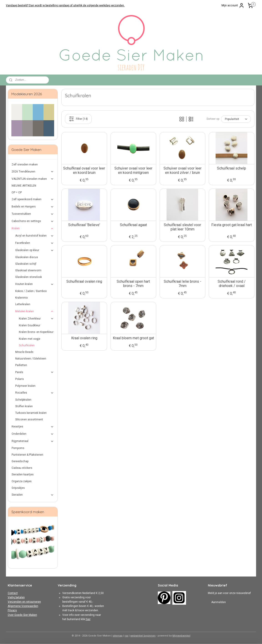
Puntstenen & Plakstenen (27, 455)
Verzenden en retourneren (24, 602)
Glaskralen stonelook (29, 277)
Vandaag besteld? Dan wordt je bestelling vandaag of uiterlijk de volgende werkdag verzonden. (65, 5)
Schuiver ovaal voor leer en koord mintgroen (133, 170)
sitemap (118, 636)
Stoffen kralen (24, 406)
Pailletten (21, 365)
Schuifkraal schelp (232, 168)
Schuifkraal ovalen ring (84, 281)
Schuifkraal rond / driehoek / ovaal (231, 284)
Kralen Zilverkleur (37, 319)
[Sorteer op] (236, 119)
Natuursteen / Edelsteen (31, 359)
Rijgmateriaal (33, 441)
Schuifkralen (27, 345)
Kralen (33, 229)
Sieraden (33, 495)
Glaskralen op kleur (35, 250)
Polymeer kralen (25, 386)
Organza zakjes (22, 481)
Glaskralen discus (27, 257)
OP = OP (17, 192)
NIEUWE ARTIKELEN (24, 186)
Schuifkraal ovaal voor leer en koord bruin (84, 170)
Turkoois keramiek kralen (31, 413)
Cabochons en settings (33, 221)
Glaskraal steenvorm (28, 270)
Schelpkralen (23, 400)
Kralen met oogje (30, 339)
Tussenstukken (33, 214)
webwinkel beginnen (143, 636)
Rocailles (35, 393)
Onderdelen (33, 434)
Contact (13, 593)
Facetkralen (35, 243)
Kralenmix (21, 298)
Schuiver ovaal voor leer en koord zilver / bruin (182, 170)
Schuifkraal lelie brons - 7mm (182, 284)
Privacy (12, 610)
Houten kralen (35, 284)
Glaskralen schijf (26, 264)
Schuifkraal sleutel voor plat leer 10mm (182, 227)
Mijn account (233, 5)
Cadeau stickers (22, 468)
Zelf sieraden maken (25, 165)
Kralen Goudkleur (30, 325)
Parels (35, 372)
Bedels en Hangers (33, 207)
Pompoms (18, 448)
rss (126, 636)
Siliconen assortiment (29, 419)
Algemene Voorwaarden (23, 606)
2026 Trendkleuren (33, 172)
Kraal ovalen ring (84, 338)
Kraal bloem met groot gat (133, 338)
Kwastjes (33, 427)
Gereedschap (20, 461)
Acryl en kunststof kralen (35, 236)
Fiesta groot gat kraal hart (232, 225)
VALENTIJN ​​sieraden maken (33, 179)
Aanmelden (219, 602)
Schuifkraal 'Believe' (84, 225)
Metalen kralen (35, 311)
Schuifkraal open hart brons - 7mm (133, 284)
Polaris (20, 379)
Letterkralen (23, 304)
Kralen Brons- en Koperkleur (36, 332)
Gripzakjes (18, 488)
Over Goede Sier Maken (22, 615)
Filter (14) (78, 119)
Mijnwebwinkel (181, 636)
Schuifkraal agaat (133, 225)
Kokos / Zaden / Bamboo (31, 291)
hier (88, 619)
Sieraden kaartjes (23, 474)
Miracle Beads (24, 352)
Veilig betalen (16, 597)
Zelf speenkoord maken (33, 200)
